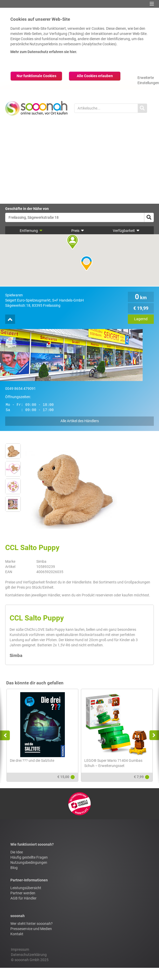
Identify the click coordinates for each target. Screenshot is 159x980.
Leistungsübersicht (26, 888)
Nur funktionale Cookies (36, 76)
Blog (14, 868)
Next (153, 735)
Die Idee (17, 852)
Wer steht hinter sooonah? (32, 924)
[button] (152, 4)
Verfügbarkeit (126, 231)
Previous (7, 735)
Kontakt (17, 934)
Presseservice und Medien (31, 929)
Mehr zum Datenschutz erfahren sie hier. (44, 52)
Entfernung (31, 231)
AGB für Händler (23, 898)
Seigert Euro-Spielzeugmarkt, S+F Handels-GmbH (44, 300)
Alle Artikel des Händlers (80, 421)
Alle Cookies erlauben (95, 76)
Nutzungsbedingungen (29, 862)
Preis (78, 231)
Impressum (20, 949)
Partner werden (23, 893)
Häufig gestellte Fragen (29, 857)
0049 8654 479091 (20, 389)
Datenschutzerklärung (29, 955)
